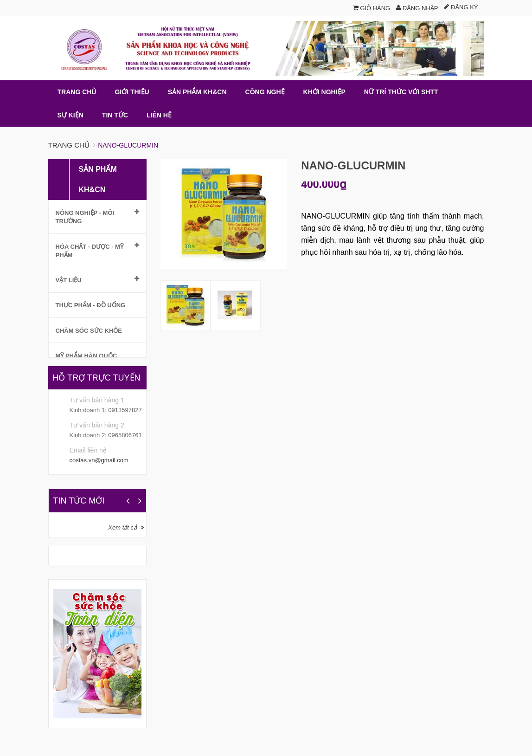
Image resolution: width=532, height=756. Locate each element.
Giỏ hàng (372, 8)
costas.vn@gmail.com (99, 460)
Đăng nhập (417, 8)
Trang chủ (69, 145)
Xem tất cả (122, 527)
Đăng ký (461, 7)
